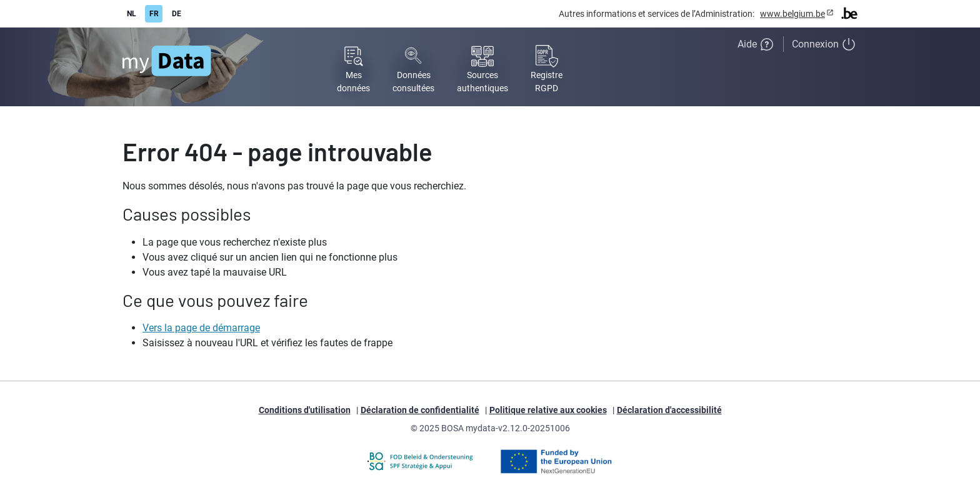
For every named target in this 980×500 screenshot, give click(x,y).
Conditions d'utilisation (305, 410)
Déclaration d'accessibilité (669, 410)
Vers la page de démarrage (201, 328)
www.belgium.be (792, 14)
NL (132, 14)
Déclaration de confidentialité (420, 410)
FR (154, 14)
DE (177, 14)
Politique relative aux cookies (548, 410)
